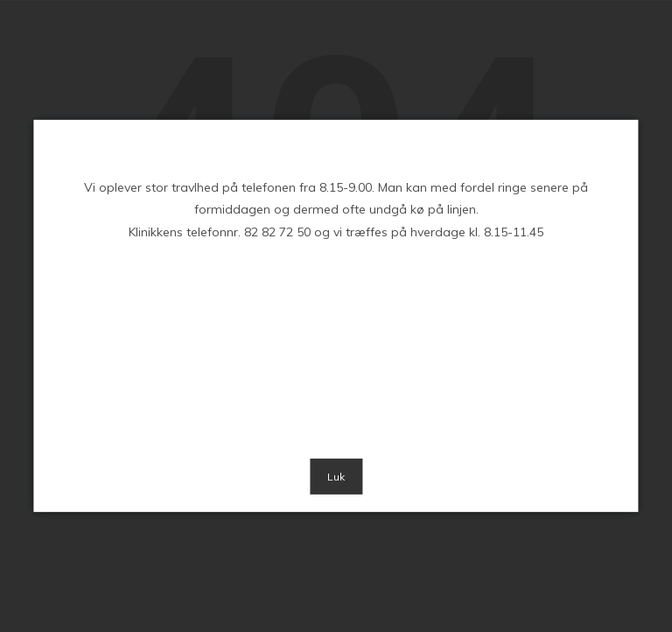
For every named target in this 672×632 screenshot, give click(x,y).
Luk (336, 477)
